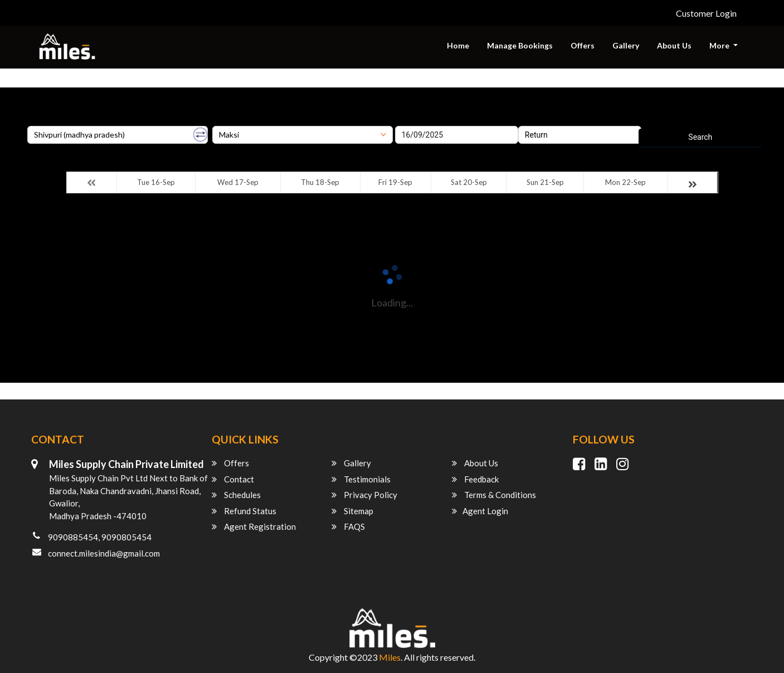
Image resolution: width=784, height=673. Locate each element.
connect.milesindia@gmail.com (104, 553)
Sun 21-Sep (545, 182)
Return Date (539, 122)
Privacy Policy (364, 495)
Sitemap (352, 511)
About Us (674, 45)
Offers (583, 45)
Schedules (236, 495)
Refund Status (244, 511)
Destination (232, 122)
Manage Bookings (520, 45)
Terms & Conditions (494, 495)
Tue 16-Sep (156, 182)
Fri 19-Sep (395, 182)
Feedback (475, 479)
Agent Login (480, 511)
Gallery (626, 45)
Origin (38, 122)
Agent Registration (254, 526)
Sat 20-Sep (469, 182)
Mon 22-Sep (625, 182)
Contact (233, 479)
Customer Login (706, 13)
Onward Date (417, 122)
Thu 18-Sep (320, 182)
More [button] (720, 45)
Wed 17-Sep (238, 182)
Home (458, 45)
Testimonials (361, 479)
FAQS (348, 526)
